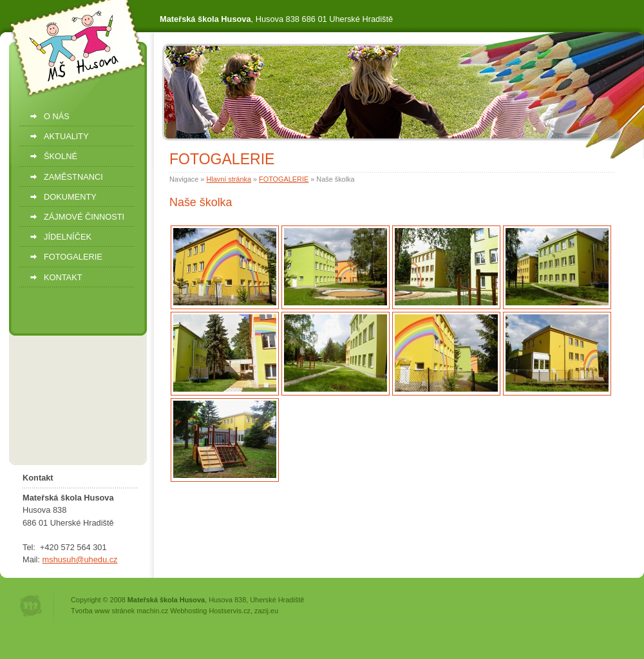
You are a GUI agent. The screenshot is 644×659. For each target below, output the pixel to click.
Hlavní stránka (229, 179)
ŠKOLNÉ (61, 156)
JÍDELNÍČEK (68, 237)
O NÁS (57, 116)
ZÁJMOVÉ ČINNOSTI (84, 217)
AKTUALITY (66, 136)
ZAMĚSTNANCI (73, 177)
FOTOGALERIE (284, 179)
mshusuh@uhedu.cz (80, 559)
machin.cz (152, 611)
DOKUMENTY (70, 197)
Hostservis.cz (230, 611)
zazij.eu (266, 611)
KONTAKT (63, 277)
